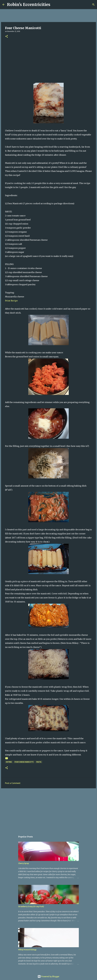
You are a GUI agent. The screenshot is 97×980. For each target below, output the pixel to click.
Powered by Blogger (48, 976)
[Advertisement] (48, 60)
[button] (7, 37)
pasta (39, 762)
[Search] (54, 5)
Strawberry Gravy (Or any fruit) (31, 906)
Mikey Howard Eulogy (27, 950)
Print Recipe (11, 301)
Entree (9, 762)
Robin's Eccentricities (29, 5)
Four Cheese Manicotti (24, 762)
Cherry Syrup (23, 863)
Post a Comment (13, 783)
